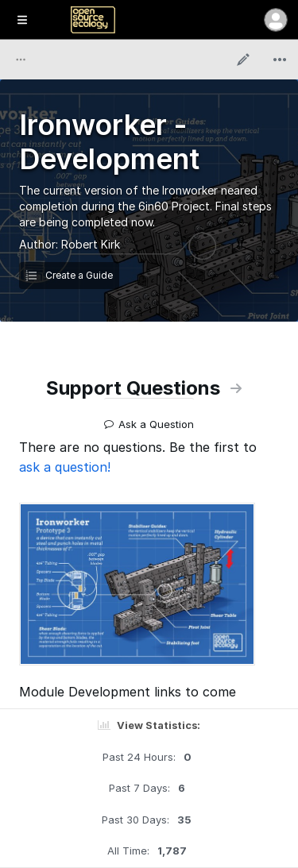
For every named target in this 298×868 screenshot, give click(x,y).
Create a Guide (69, 275)
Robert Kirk (91, 244)
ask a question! (65, 467)
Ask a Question (149, 418)
